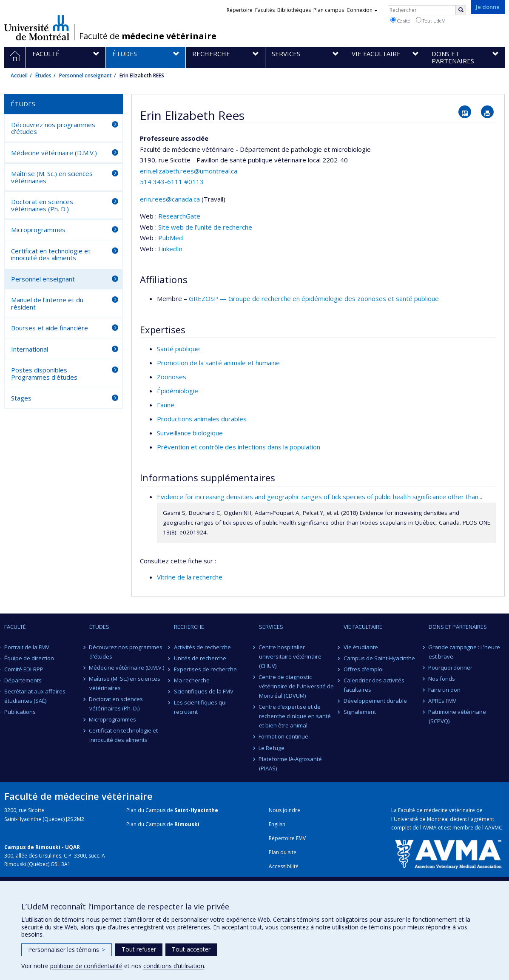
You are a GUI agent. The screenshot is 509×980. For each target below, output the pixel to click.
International (30, 349)
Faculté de (148, 36)
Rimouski (187, 824)
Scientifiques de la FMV (204, 691)
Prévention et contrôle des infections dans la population (239, 447)
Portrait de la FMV (27, 647)
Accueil (19, 75)
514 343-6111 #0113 (172, 182)
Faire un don (445, 690)
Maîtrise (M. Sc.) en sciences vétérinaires (52, 177)
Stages (21, 398)
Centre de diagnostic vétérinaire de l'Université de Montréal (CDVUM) (296, 686)
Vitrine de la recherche (190, 577)
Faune (166, 405)
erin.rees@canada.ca (170, 199)
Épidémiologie (178, 391)
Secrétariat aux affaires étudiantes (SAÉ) (35, 696)
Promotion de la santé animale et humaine (218, 363)
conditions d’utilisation (174, 966)
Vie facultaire (363, 627)
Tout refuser (139, 949)
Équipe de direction (29, 658)
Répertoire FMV (287, 838)
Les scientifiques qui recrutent (200, 707)
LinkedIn (170, 249)
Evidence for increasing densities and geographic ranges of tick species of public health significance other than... (320, 497)
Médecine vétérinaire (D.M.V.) (54, 153)
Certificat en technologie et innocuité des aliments (51, 254)
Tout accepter (191, 949)
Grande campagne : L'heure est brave (465, 652)
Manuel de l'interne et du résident (47, 303)
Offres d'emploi (364, 669)
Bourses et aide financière (50, 328)
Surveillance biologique (190, 433)
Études (43, 75)
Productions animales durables (202, 419)
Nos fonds (442, 679)
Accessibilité (284, 866)
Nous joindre (284, 810)
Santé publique (178, 349)
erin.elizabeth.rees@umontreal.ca (189, 171)
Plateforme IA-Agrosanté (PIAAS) (291, 764)
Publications (20, 712)
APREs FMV (443, 701)
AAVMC (493, 828)
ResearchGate (179, 216)
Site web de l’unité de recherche (205, 227)
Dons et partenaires (458, 627)
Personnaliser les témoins (67, 950)
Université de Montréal (37, 28)
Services (271, 627)
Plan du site (283, 852)
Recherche (189, 627)
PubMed (171, 238)
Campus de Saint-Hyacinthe (379, 658)
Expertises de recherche (205, 669)
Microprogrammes (38, 230)
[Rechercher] (461, 10)
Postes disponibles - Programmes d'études (44, 374)
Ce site (400, 20)
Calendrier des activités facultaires (374, 685)
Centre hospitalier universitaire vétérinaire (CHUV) (290, 656)
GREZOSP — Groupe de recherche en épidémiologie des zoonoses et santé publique (314, 298)
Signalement (360, 712)
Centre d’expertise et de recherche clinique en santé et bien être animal (295, 716)
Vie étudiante (361, 647)
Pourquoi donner (451, 668)
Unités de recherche (200, 658)
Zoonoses (172, 377)
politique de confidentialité (86, 966)
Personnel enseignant (85, 75)
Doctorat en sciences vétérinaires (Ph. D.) (42, 205)
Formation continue (284, 736)
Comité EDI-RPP (24, 669)
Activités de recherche (202, 647)
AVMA (430, 828)
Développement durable (375, 701)
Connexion (362, 10)
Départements (23, 680)
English (277, 824)
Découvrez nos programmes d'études (53, 128)
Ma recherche (192, 680)
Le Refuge (272, 748)
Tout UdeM (431, 20)
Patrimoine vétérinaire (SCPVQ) (458, 716)
